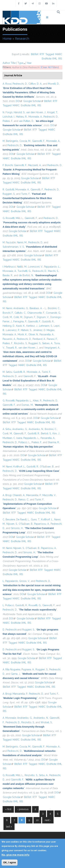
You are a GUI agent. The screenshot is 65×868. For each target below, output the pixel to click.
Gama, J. (16, 674)
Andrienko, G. (21, 308)
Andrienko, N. (36, 429)
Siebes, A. (47, 343)
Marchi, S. (53, 271)
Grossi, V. (25, 581)
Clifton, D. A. (35, 84)
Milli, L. (20, 218)
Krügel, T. (52, 112)
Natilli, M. (22, 267)
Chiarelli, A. (19, 495)
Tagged (50, 54)
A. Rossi (7, 84)
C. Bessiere (9, 519)
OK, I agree (10, 862)
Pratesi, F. (8, 121)
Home (7, 39)
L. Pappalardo (10, 581)
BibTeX (35, 54)
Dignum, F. (30, 317)
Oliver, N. (33, 334)
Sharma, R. (54, 442)
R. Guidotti (8, 190)
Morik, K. (22, 334)
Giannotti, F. (38, 141)
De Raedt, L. (23, 519)
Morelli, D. (54, 84)
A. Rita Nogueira (11, 669)
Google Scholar (33, 101)
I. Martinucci (9, 267)
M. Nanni (7, 308)
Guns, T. (35, 519)
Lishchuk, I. (9, 117)
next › (48, 820)
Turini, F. (26, 194)
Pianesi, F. (52, 339)
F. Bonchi (8, 165)
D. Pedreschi (10, 630)
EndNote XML (49, 59)
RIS (60, 59)
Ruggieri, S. (9, 194)
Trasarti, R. (12, 348)
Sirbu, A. (44, 775)
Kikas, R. (37, 401)
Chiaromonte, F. (36, 313)
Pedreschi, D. (20, 84)
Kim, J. (56, 433)
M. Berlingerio (10, 141)
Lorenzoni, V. (35, 267)
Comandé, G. (53, 313)
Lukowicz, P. (13, 330)
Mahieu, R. (22, 117)
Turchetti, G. (24, 271)
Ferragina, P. (20, 321)
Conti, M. (7, 317)
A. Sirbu (7, 429)
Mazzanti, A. (35, 165)
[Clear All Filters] (50, 67)
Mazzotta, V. (49, 495)
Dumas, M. (27, 405)
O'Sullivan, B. (47, 467)
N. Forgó (8, 112)
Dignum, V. (43, 317)
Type (20, 63)
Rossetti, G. (35, 605)
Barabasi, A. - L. (38, 308)
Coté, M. (18, 317)
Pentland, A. (39, 339)
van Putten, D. (26, 121)
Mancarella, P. (34, 495)
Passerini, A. (9, 339)
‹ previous (23, 809)
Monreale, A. (35, 117)
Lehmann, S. (46, 326)
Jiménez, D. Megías (44, 330)
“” (29, 92)
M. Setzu (7, 372)
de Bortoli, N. (26, 275)
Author (6, 63)
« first (8, 809)
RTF (42, 54)
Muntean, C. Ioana (12, 438)
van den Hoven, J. (36, 112)
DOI (19, 101)
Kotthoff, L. (19, 467)
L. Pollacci (8, 605)
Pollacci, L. (24, 442)
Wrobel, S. (46, 722)
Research (22, 39)
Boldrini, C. (54, 308)
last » (9, 827)
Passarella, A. (47, 334)
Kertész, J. (32, 326)
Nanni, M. (22, 242)
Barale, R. (8, 275)
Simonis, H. (17, 528)
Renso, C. (24, 500)
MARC (59, 54)
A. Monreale (9, 718)
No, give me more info (15, 855)
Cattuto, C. (20, 313)
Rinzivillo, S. (21, 343)
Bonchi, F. (8, 313)
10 (37, 820)
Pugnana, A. (28, 669)
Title (13, 63)
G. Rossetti (9, 218)
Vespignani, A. (52, 348)
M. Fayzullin (9, 242)
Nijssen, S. (12, 524)
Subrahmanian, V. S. (13, 247)
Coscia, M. (25, 141)
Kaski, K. (21, 326)
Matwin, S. (26, 330)
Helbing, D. (9, 326)
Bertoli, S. (46, 433)
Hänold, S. (19, 112)
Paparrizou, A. (42, 524)
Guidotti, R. (48, 321)
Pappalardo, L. (52, 267)
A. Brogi (7, 495)
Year (29, 63)
